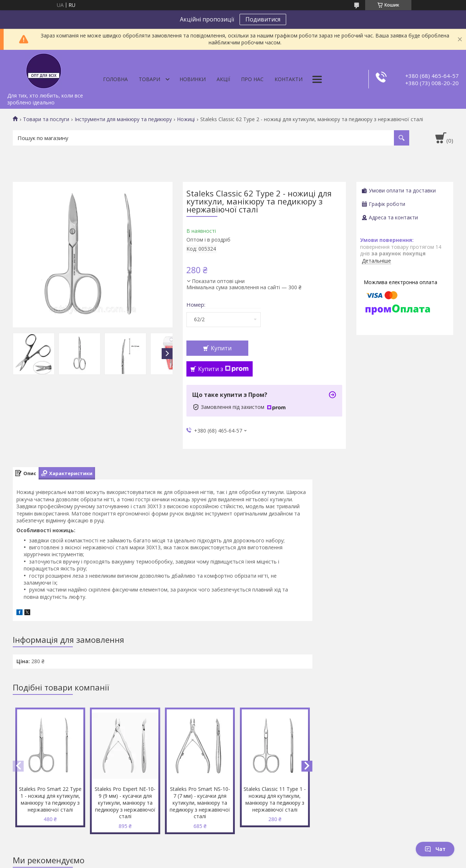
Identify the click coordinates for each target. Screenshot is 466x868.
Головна (115, 79)
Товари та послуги (46, 119)
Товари (149, 79)
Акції (223, 79)
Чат (435, 849)
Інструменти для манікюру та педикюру (123, 119)
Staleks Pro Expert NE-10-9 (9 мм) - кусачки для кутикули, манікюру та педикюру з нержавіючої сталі (125, 803)
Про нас (252, 79)
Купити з (223, 369)
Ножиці (186, 119)
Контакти (289, 79)
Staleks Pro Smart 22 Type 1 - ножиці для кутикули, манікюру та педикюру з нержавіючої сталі (50, 799)
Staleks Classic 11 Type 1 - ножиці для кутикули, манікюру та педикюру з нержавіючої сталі (275, 799)
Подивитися (263, 19)
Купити (221, 348)
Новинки (193, 79)
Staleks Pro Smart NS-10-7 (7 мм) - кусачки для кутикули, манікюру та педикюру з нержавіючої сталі (200, 803)
